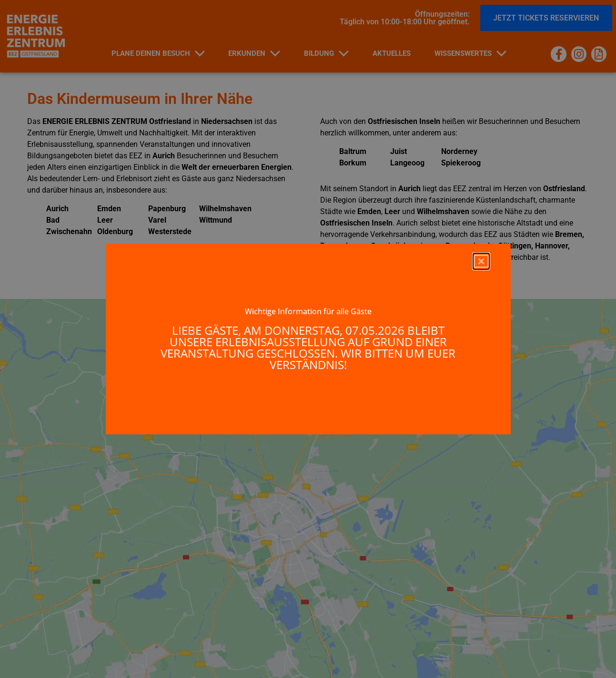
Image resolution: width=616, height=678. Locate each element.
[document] (308, 339)
